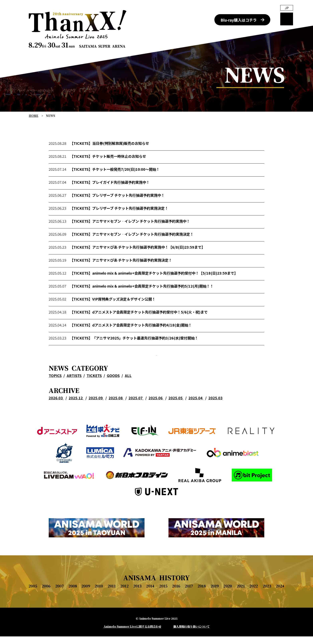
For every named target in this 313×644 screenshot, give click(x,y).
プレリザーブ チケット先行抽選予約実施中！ (128, 206)
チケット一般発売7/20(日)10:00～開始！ (126, 180)
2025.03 (215, 416)
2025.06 (156, 416)
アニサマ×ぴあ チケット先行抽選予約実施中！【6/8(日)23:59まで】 (149, 258)
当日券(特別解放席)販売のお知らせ (121, 154)
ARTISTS (74, 394)
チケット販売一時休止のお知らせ (119, 167)
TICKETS (94, 394)
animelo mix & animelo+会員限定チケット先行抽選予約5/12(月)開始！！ (153, 297)
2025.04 (196, 416)
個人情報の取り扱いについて (191, 634)
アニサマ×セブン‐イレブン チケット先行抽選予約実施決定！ (143, 245)
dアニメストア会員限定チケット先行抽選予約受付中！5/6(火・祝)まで (150, 323)
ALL (128, 394)
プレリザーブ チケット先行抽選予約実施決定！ (130, 219)
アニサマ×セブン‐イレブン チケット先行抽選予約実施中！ (141, 232)
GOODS (113, 394)
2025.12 (76, 416)
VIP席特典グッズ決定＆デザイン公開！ (124, 310)
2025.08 (116, 416)
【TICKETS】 (81, 154)
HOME (34, 116)
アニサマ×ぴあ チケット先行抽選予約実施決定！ (132, 271)
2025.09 (96, 416)
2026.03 (56, 416)
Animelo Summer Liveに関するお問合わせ (132, 634)
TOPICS (55, 394)
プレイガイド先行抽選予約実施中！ (121, 193)
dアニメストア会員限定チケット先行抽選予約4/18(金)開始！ (142, 336)
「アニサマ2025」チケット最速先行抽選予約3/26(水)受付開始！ (145, 349)
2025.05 (176, 416)
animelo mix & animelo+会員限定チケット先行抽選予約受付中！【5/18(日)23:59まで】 (165, 284)
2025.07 (136, 416)
